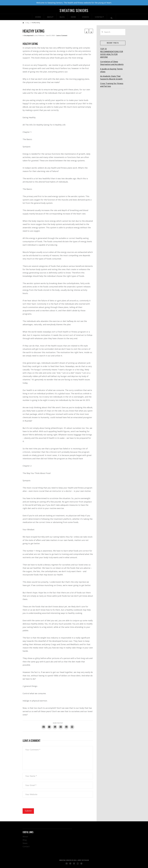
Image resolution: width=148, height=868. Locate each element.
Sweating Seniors (74, 10)
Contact (26, 846)
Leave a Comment (62, 35)
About (25, 837)
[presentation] (38, 804)
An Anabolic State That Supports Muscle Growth (111, 77)
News (25, 843)
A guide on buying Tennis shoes (111, 70)
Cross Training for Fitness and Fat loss (112, 85)
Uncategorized (28, 35)
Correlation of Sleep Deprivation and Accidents (112, 63)
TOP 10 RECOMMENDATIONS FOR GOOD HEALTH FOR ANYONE (112, 53)
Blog (25, 840)
